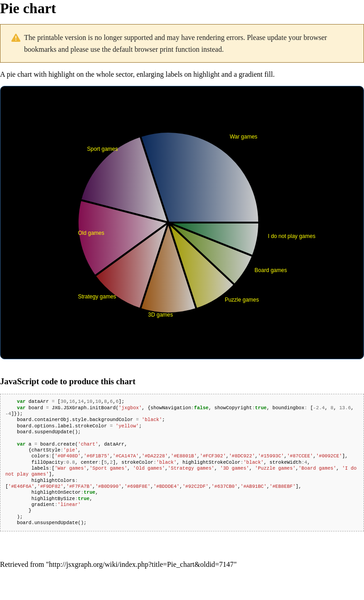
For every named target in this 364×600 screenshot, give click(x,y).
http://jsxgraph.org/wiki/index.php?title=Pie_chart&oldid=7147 (141, 564)
